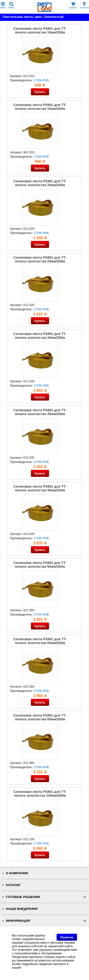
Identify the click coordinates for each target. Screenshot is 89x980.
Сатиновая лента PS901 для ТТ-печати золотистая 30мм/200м (40, 336)
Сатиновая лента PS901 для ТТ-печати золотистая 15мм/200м (40, 107)
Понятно (67, 937)
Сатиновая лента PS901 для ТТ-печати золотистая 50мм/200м (40, 565)
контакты (84, 5)
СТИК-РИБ (41, 80)
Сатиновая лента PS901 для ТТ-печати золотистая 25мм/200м (40, 259)
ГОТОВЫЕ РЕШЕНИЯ (23, 897)
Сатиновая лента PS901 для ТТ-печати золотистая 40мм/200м (40, 488)
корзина (73, 5)
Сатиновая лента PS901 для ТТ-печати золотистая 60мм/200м (40, 641)
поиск (11, 5)
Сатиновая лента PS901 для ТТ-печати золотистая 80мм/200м (40, 717)
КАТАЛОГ (13, 885)
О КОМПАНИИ (17, 873)
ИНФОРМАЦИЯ (18, 921)
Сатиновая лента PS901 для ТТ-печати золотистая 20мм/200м (40, 183)
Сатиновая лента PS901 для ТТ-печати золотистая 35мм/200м (40, 412)
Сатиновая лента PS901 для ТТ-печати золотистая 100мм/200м (40, 794)
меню (3, 5)
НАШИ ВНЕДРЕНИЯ (22, 909)
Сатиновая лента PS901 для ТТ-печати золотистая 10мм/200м (40, 30)
